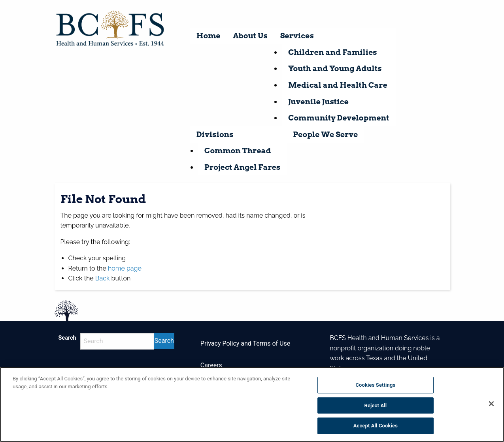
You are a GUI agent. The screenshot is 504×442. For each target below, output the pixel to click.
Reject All (376, 405)
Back (103, 278)
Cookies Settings (375, 385)
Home (209, 36)
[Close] (491, 404)
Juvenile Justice (318, 102)
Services (297, 36)
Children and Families (333, 52)
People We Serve (325, 134)
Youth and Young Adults (335, 69)
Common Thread (238, 151)
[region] (252, 404)
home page (125, 268)
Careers (211, 365)
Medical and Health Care (338, 85)
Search (67, 338)
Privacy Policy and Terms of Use (245, 343)
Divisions (215, 134)
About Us (250, 36)
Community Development (339, 118)
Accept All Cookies (376, 426)
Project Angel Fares (242, 167)
